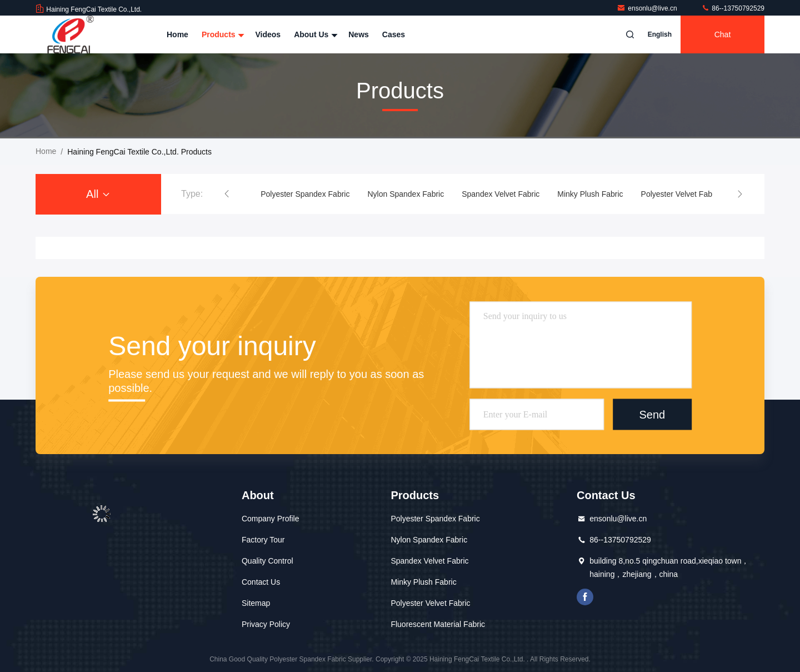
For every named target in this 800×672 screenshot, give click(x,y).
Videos (268, 34)
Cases (394, 34)
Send (652, 414)
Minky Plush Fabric (590, 194)
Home (177, 34)
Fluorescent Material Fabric (438, 624)
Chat (723, 34)
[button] (227, 194)
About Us (314, 34)
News (359, 34)
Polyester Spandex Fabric (305, 194)
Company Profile (271, 519)
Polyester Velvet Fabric (681, 194)
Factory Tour (263, 540)
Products (222, 34)
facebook (585, 597)
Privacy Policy (266, 624)
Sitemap (256, 603)
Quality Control (267, 561)
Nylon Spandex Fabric (406, 194)
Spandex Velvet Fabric (501, 194)
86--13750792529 (733, 8)
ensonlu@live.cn (648, 8)
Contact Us (261, 582)
